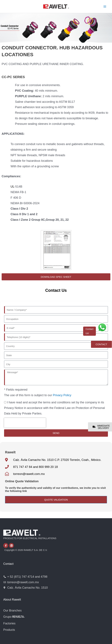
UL (12, 186)
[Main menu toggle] (105, 6)
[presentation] (25, 423)
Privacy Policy (62, 395)
